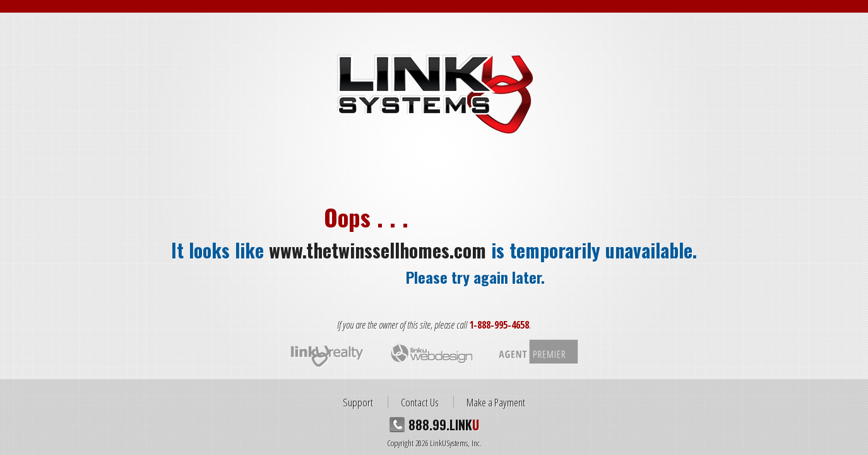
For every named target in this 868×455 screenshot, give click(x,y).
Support (358, 402)
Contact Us (420, 402)
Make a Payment (496, 402)
